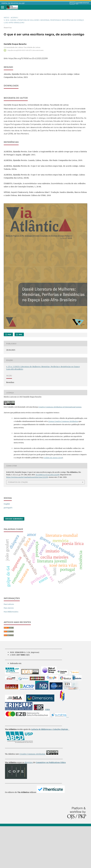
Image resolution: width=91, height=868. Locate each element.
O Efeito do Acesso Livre (53, 499)
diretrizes (29, 804)
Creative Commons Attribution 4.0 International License (60, 449)
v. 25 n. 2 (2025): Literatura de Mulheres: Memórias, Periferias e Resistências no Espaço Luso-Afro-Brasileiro (44, 21)
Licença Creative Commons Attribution (63, 463)
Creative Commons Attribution (32, 796)
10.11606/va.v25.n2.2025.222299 (47, 516)
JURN (48, 751)
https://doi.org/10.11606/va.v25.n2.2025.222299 (28, 58)
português (8, 549)
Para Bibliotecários (11, 653)
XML (20, 376)
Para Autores (9, 650)
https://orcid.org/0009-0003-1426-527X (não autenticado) (25, 50)
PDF (9, 376)
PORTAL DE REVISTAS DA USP (13, 3)
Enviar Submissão (14, 561)
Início (6, 18)
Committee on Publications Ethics (51, 804)
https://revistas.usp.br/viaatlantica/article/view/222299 (27, 519)
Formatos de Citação (18, 524)
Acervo (14, 18)
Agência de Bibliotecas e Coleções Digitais (50, 771)
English (7, 546)
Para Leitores (9, 646)
